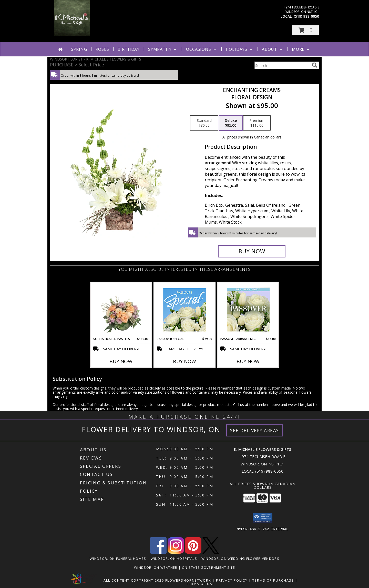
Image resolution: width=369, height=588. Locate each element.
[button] (305, 30)
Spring (79, 49)
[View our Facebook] (158, 552)
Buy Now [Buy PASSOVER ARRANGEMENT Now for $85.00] (248, 361)
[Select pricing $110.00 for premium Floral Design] (257, 123)
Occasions (202, 49)
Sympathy (163, 49)
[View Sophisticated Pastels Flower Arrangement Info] (121, 310)
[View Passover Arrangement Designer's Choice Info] (248, 310)
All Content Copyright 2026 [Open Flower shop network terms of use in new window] (134, 580)
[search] (315, 65)
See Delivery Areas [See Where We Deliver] (255, 430)
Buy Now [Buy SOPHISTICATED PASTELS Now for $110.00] (121, 361)
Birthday (129, 49)
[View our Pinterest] (193, 552)
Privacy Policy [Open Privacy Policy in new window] (232, 580)
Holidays (240, 49)
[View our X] (211, 552)
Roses (102, 49)
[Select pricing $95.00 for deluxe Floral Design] (231, 123)
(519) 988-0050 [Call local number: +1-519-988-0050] (306, 16)
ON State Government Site (208, 567)
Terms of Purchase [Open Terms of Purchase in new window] (273, 580)
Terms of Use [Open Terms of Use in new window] (201, 584)
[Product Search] (282, 65)
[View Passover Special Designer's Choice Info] (185, 310)
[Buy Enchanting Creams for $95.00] (252, 251)
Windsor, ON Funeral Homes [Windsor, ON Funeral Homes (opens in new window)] (118, 559)
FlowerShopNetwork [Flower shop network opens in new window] (188, 580)
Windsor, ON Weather (156, 567)
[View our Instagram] (176, 552)
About (273, 49)
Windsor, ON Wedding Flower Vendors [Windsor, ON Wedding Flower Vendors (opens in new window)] (240, 559)
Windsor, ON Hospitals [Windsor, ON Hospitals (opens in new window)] (174, 559)
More (301, 49)
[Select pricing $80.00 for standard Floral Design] (204, 123)
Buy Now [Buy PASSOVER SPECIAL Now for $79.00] (184, 361)
